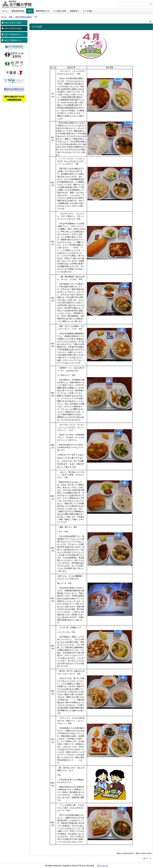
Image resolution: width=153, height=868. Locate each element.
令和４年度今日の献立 (13, 23)
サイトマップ (103, 866)
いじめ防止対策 (60, 11)
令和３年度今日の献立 (23, 17)
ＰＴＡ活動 (87, 11)
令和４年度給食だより (13, 34)
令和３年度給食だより (13, 40)
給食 (30, 11)
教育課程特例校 (18, 11)
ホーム (5, 11)
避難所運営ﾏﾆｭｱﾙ (43, 11)
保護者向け (74, 11)
